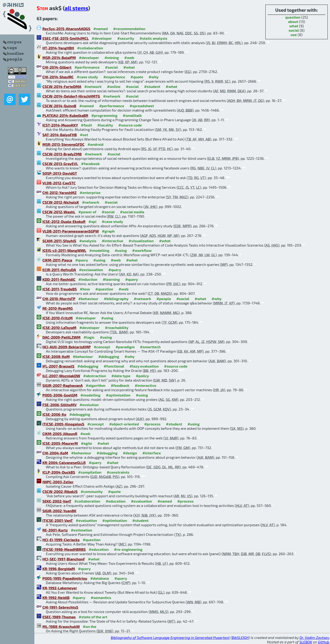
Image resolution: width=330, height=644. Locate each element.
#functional (114, 366)
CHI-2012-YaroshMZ (59, 193)
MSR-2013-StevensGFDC (63, 144)
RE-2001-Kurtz (55, 530)
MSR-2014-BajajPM (59, 58)
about (293, 21)
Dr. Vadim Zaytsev (314, 637)
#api (92, 221)
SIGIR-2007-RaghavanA (63, 385)
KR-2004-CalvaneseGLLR (64, 463)
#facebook (90, 164)
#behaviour (88, 299)
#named (101, 29)
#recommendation (129, 29)
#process (152, 424)
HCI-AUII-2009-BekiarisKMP (66, 347)
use (294, 35)
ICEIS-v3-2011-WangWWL (64, 250)
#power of (87, 212)
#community (92, 491)
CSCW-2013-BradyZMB (62, 154)
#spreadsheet (142, 106)
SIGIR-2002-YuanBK (59, 511)
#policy (142, 376)
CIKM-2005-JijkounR (60, 434)
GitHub (324, 642)
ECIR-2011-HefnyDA (59, 270)
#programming (104, 115)
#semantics (101, 598)
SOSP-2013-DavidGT (60, 173)
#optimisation (118, 395)
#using (121, 250)
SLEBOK (306, 642)
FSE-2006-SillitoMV (59, 405)
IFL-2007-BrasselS (58, 366)
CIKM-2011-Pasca (57, 260)
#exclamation (91, 270)
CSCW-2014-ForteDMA (62, 86)
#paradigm (125, 347)
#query (81, 260)
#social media (132, 212)
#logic (89, 337)
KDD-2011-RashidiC (59, 279)
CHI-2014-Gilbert (57, 67)
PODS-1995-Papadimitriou (65, 578)
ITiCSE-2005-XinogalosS (63, 424)
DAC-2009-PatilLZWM (61, 337)
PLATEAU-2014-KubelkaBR (65, 115)
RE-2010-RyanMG (58, 308)
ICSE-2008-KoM (56, 356)
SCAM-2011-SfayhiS (59, 241)
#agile (87, 443)
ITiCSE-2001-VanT (58, 520)
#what (129, 67)
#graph (108, 231)
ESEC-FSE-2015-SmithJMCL (66, 38)
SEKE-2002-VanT (57, 501)
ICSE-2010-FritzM (58, 318)
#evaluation (141, 501)
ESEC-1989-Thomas (59, 617)
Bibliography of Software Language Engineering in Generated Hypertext (170, 637)
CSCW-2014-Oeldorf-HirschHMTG (71, 96)
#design (130, 453)
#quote (137, 77)
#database (100, 578)
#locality (105, 125)
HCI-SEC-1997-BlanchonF (64, 559)
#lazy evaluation (144, 366)
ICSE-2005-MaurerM (60, 443)
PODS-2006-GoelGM (60, 395)
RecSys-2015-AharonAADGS (66, 29)
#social (111, 67)
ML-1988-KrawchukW (61, 626)
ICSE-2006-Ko (54, 414)
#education (116, 501)
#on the (90, 626)
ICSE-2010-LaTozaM (59, 328)
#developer (102, 38)
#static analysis (153, 38)
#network (93, 86)
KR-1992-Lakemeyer (60, 588)
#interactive (113, 241)
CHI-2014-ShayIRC (58, 77)
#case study (87, 77)
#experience (114, 77)
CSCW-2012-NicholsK (61, 202)
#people (164, 299)
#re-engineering (128, 549)
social (294, 30)
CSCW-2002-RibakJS (60, 491)
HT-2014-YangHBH (58, 48)
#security (126, 38)
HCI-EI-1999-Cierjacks (61, 540)
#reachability (117, 328)
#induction (88, 279)
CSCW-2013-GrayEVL (60, 164)
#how (85, 289)
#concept (102, 347)
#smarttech (150, 347)
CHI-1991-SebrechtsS (60, 607)
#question (104, 289)
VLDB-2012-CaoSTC (59, 183)
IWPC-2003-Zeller (58, 482)
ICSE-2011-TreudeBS (60, 289)
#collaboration (90, 48)
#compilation (90, 472)
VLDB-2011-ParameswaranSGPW (71, 231)
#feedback (120, 385)
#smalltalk (132, 115)
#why (154, 77)
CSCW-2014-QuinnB (59, 106)
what (294, 26)
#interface (151, 453)
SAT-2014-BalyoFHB (60, 135)
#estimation (81, 530)
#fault (86, 125)
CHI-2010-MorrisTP (59, 299)
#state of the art (93, 617)
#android (96, 144)
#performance (87, 67)
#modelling (99, 250)
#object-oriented (124, 424)
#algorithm (96, 385)
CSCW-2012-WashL (59, 212)
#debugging (109, 356)
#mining (112, 58)
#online (114, 86)
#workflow (142, 250)
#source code (130, 125)
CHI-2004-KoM (55, 453)
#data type (121, 376)
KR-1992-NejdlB (56, 598)
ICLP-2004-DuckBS (59, 472)
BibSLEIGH (240, 637)
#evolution (89, 405)
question (293, 17)
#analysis (88, 241)
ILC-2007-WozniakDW (61, 376)
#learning (111, 279)
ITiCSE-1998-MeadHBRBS (64, 549)
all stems (76, 8)
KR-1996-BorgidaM (59, 569)
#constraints (118, 472)
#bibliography (116, 299)
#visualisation (141, 241)
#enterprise (90, 193)
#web (129, 58)
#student (152, 86)
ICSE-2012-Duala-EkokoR (64, 221)
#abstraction (95, 376)
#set (84, 135)
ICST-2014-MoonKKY (60, 125)
